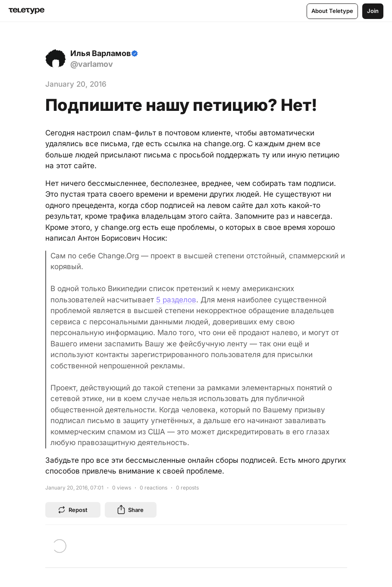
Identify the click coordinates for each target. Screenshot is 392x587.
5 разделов (176, 300)
